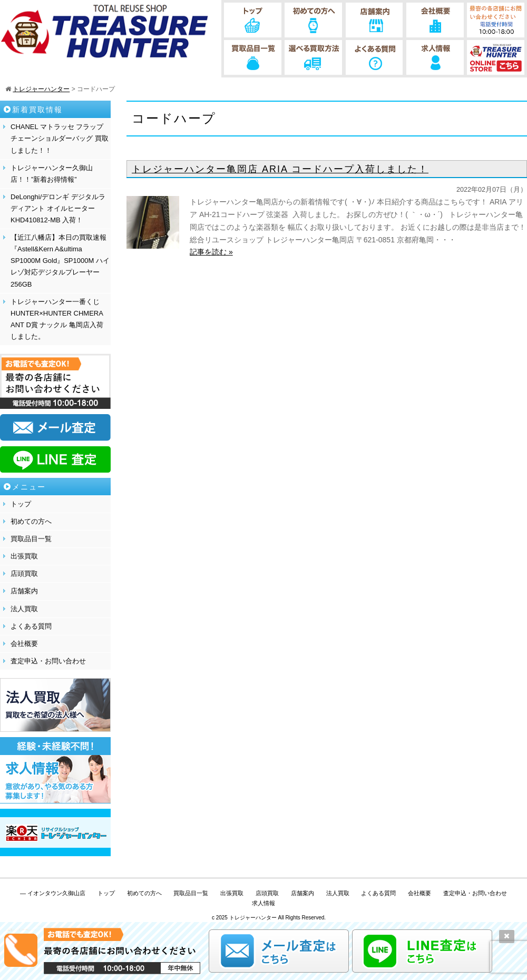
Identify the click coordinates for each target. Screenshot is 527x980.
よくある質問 (31, 626)
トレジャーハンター (253, 918)
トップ (21, 504)
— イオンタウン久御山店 (53, 893)
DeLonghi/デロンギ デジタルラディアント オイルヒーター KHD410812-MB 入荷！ (58, 208)
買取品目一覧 (31, 539)
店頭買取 (24, 574)
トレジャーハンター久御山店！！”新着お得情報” (52, 174)
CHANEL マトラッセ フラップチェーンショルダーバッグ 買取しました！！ (60, 138)
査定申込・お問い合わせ (48, 661)
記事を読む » (211, 252)
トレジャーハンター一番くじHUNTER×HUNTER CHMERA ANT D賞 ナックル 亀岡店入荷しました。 (57, 319)
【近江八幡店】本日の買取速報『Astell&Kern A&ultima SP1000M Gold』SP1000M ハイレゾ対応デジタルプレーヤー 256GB (60, 261)
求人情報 (263, 903)
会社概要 (24, 644)
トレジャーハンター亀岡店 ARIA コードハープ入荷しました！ (280, 169)
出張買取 (24, 556)
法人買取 (24, 609)
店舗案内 (24, 591)
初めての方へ (31, 521)
